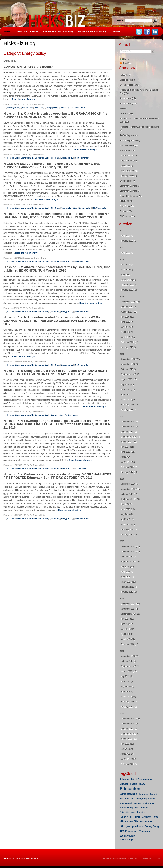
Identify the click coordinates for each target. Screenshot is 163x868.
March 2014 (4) (128, 639)
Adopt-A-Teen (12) (128, 161)
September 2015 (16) (130, 562)
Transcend (145, 831)
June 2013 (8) (127, 681)
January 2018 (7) (129, 410)
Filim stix (124, 812)
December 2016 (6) (130, 484)
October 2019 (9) (129, 307)
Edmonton (130, 789)
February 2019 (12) (130, 342)
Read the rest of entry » (24, 99)
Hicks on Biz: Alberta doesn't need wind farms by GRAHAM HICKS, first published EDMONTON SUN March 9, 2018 (57, 269)
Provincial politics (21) (130, 140)
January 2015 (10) (129, 592)
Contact (116, 31)
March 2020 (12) (128, 280)
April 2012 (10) (127, 754)
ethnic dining (126, 808)
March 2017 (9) (128, 462)
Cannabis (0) (126, 211)
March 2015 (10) (128, 582)
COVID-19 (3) (126, 201)
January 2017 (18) (129, 472)
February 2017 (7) (129, 467)
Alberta (124, 779)
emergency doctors (146, 799)
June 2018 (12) (128, 389)
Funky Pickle (126, 817)
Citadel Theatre (129, 784)
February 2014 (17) (130, 644)
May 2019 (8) (127, 327)
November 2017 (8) (130, 427)
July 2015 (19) (127, 567)
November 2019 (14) (130, 302)
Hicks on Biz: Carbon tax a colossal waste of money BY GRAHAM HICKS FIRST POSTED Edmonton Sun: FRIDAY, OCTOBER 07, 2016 (57, 476)
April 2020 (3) (127, 275)
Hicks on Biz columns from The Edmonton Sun (28, 158)
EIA (121, 799)
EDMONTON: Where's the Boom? (28, 67)
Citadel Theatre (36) (129, 156)
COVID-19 (64, 108)
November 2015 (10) (130, 551)
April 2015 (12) (127, 577)
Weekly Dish (127, 836)
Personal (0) (125, 75)
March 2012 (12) (128, 759)
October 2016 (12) (129, 494)
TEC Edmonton (129, 831)
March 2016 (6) (128, 524)
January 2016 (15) (129, 535)
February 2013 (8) (129, 702)
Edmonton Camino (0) (130, 186)
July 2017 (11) (127, 447)
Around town (27, 108)
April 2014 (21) (127, 634)
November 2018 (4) (130, 364)
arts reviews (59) (127, 151)
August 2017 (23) (129, 442)
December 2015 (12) (130, 546)
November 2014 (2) (130, 609)
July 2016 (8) (127, 504)
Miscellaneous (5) (128, 80)
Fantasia (145, 808)
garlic (137, 817)
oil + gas (125, 826)
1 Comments (81, 468)
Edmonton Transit (148, 794)
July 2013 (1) (127, 676)
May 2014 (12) (127, 629)
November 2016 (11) (130, 489)
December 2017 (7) (130, 422)
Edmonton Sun (128, 794)
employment (126, 803)
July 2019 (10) (127, 317)
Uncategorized (13, 108)
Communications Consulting (58, 31)
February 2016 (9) (129, 529)
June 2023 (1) (127, 236)
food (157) (125, 108)
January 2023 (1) (129, 241)
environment (149, 803)
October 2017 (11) (129, 432)
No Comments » (78, 108)
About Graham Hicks (27, 31)
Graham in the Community (92, 31)
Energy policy (52, 108)
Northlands (147, 822)
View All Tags (126, 840)
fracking (141, 812)
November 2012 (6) (130, 724)
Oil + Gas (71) (126, 114)
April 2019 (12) (127, 332)
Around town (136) (128, 103)
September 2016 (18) (130, 499)
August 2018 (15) (129, 379)
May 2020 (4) (127, 270)
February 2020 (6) (129, 285)
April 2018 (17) (127, 394)
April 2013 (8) (127, 692)
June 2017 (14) (128, 452)
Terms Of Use (146, 858)
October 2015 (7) (129, 557)
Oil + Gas (39, 108)
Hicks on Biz (129, 821)
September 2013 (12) (130, 666)
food (133, 812)
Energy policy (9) (128, 181)
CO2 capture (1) (127, 216)
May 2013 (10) (127, 686)
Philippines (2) (126, 166)
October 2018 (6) (129, 369)
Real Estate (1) (127, 206)
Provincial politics (69, 208)
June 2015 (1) (127, 572)
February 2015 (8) (129, 587)
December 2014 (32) (130, 604)
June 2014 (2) (127, 624)
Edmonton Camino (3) (130, 191)
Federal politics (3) (128, 176)
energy (137, 803)
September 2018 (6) (130, 374)
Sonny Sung (152, 826)
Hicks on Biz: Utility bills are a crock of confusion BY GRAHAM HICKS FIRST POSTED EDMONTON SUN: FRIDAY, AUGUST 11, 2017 (56, 372)
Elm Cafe (130, 799)
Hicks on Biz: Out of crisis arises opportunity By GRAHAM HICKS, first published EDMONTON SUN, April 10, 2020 (56, 115)
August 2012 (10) (129, 739)
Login (157, 858)
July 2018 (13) (127, 384)
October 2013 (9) (129, 661)
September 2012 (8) (130, 734)
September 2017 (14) (130, 437)
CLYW (142, 784)
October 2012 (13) (129, 729)
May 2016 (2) (127, 514)
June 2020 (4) (127, 265)
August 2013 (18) (129, 671)
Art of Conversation (142, 779)
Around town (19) (128, 98)
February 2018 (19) (130, 405)
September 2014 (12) (130, 614)
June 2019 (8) (127, 322)
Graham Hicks (150, 817)
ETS (137, 808)
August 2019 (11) (129, 312)
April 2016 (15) (127, 519)
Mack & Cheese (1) (129, 145)
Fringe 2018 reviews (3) (131, 196)
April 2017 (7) (127, 457)
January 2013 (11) (129, 707)
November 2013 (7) (130, 656)
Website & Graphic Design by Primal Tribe (121, 858)
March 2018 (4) (128, 400)
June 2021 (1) (127, 253)
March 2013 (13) (128, 697)
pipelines (138, 826)
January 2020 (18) (129, 290)
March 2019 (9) (128, 337)
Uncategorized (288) (129, 85)
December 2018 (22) (130, 359)
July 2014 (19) (127, 619)
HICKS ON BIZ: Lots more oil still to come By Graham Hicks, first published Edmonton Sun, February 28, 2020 (52, 165)
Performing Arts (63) (129, 135)
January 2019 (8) (129, 347)
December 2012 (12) (130, 719)
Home (7, 31)
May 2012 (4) (127, 749)
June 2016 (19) (128, 509)
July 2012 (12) (127, 744)
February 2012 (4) (129, 764)
